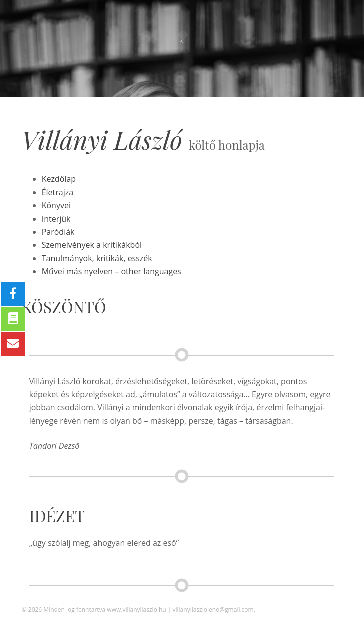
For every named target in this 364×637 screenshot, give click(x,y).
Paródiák (58, 232)
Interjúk (56, 219)
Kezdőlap (59, 179)
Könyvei (56, 205)
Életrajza (58, 192)
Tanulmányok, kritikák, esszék (97, 258)
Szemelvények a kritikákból (92, 245)
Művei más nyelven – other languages (112, 271)
